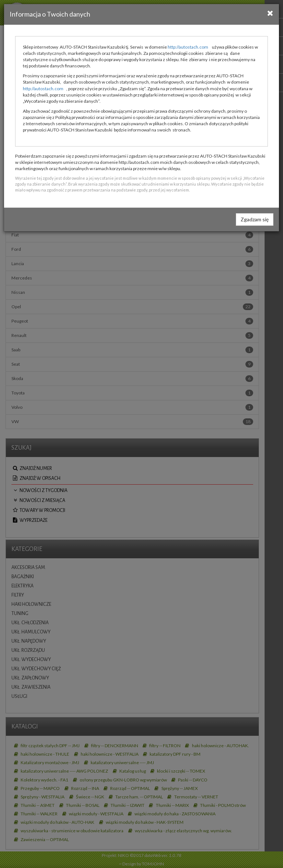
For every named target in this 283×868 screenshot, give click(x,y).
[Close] (270, 13)
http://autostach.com (188, 47)
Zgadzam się (255, 219)
